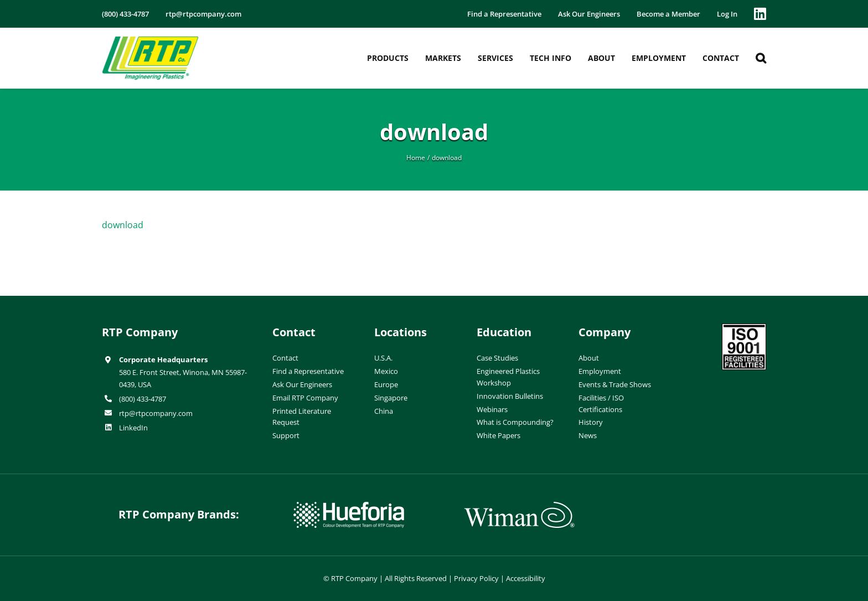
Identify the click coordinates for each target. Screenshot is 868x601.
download (123, 225)
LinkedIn (133, 428)
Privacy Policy (476, 578)
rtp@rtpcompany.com (156, 413)
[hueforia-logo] (349, 506)
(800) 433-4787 (143, 399)
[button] (761, 58)
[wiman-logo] (519, 506)
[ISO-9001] (744, 328)
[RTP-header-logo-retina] (150, 40)
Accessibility (526, 578)
